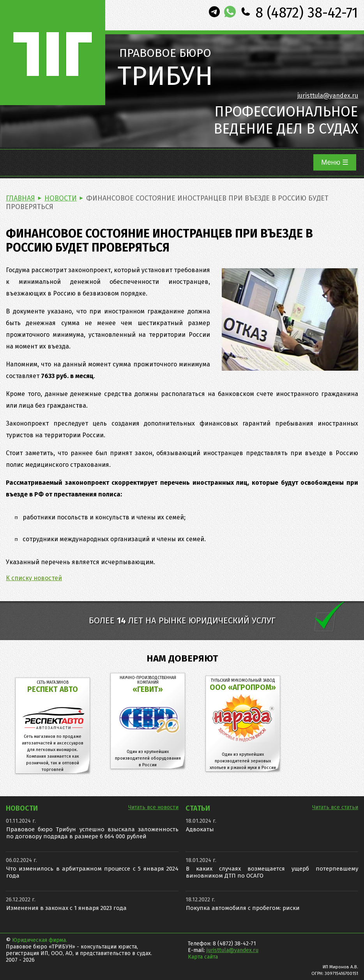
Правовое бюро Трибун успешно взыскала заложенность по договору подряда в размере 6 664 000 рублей (92, 833)
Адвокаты (200, 829)
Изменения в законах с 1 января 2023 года (66, 908)
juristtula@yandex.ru (328, 96)
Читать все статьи (335, 807)
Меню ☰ (335, 162)
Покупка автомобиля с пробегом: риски (243, 908)
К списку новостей (34, 578)
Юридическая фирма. (40, 940)
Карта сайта (203, 957)
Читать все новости (153, 807)
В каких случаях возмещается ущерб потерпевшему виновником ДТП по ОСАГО (272, 872)
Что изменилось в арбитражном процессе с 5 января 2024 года (92, 872)
